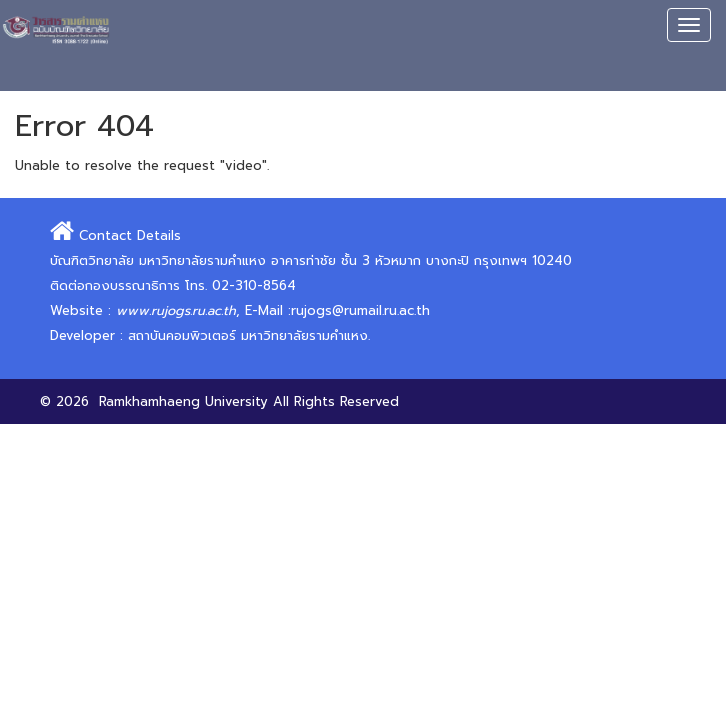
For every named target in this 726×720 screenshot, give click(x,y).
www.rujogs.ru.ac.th (176, 310)
